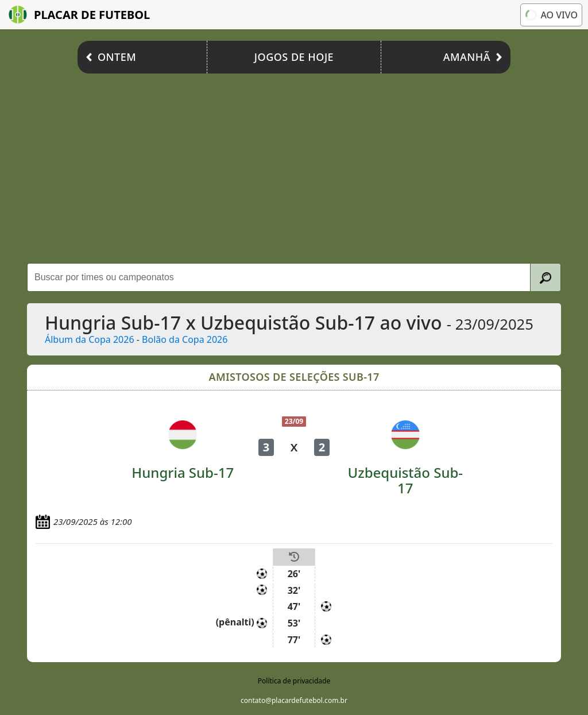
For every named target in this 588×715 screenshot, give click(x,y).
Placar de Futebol (79, 15)
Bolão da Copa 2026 (185, 339)
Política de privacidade (294, 681)
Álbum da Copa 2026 (90, 339)
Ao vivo (551, 15)
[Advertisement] (294, 165)
